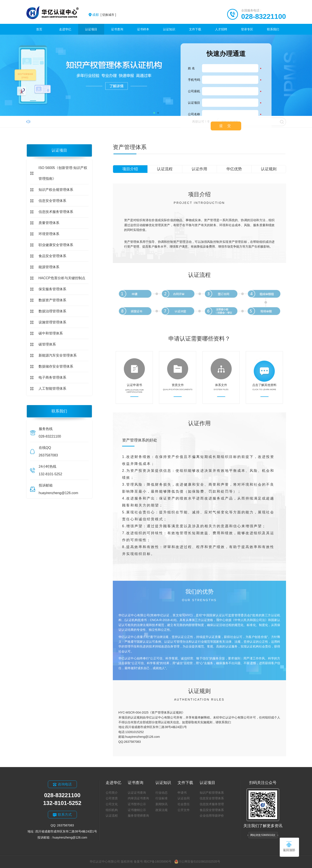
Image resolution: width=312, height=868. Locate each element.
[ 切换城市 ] (104, 15)
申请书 (182, 793)
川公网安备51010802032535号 (197, 862)
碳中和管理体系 (51, 333)
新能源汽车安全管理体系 (58, 355)
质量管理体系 (49, 223)
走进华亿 (65, 29)
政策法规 (162, 810)
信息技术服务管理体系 (56, 212)
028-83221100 (264, 16)
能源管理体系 (49, 267)
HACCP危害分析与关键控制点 (62, 278)
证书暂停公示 (137, 804)
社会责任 (184, 804)
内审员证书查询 (138, 798)
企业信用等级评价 (212, 816)
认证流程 (165, 169)
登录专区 (247, 29)
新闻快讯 (162, 804)
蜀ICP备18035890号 (158, 862)
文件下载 (195, 29)
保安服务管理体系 (52, 289)
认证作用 (199, 169)
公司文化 (112, 804)
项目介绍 (130, 169)
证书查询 (117, 29)
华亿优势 (234, 169)
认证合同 (184, 798)
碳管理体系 (47, 344)
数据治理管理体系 (52, 311)
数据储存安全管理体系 (56, 366)
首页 (39, 29)
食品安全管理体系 (52, 256)
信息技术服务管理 (212, 804)
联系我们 (273, 29)
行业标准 (162, 798)
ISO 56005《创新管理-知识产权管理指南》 (63, 173)
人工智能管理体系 (52, 389)
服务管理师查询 (138, 816)
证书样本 (143, 29)
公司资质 (112, 798)
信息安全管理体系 (52, 201)
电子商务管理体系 (52, 377)
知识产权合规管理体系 (56, 190)
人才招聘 (221, 29)
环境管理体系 (49, 234)
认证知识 (169, 29)
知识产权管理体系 (212, 793)
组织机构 (112, 810)
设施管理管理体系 (52, 322)
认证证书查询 (137, 793)
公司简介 (112, 793)
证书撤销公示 (137, 810)
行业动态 (162, 793)
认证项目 (91, 29)
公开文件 (184, 810)
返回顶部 (289, 847)
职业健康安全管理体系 (56, 245)
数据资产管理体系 (52, 300)
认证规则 (269, 169)
